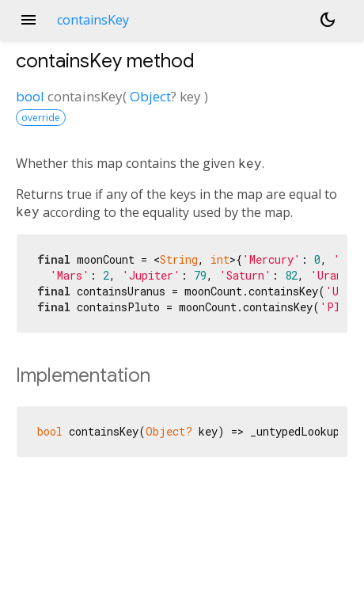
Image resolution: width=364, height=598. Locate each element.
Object (150, 96)
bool (30, 96)
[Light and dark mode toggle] (328, 20)
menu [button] (28, 20)
